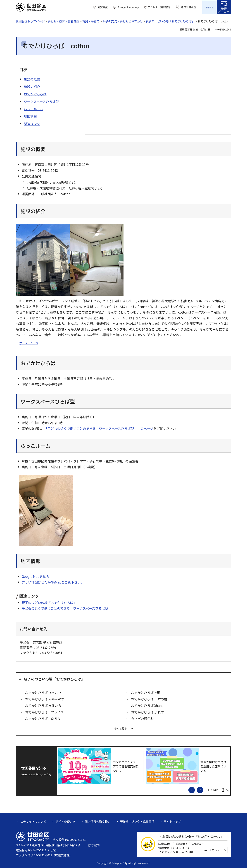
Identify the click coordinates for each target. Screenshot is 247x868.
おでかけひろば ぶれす (148, 712)
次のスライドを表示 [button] (203, 789)
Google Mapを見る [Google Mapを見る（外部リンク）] (35, 576)
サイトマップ (172, 821)
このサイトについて (33, 821)
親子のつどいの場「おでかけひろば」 (170, 21)
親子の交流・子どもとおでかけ (123, 21)
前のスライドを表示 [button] (195, 789)
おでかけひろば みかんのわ (45, 699)
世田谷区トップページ (30, 21)
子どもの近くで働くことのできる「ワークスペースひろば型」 (66, 608)
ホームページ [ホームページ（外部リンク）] (29, 342)
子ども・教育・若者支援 (63, 21)
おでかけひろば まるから (43, 705)
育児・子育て (91, 21)
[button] (101, 7)
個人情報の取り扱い (98, 821)
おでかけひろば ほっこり (43, 692)
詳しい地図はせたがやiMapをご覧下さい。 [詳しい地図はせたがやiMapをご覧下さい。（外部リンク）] (53, 582)
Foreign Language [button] (128, 7)
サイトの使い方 (65, 821)
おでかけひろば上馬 (146, 692)
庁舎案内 (94, 845)
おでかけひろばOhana (147, 705)
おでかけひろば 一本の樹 (149, 699)
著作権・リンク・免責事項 (137, 821)
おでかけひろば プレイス (44, 712)
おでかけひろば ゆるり (43, 718)
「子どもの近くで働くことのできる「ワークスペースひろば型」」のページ (99, 428)
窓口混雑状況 (189, 7)
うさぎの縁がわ (142, 718)
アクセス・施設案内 (159, 7)
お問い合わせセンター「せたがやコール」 (193, 836)
